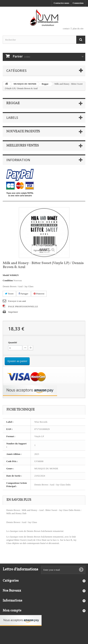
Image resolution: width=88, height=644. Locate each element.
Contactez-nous (61, 3)
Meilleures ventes (23, 146)
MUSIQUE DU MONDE (25, 84)
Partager (24, 294)
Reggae (45, 84)
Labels (12, 118)
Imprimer (13, 312)
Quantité (13, 342)
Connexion (78, 3)
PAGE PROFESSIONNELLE (23, 306)
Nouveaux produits (23, 132)
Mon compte (12, 611)
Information (18, 160)
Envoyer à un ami (17, 301)
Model (6, 275)
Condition (8, 280)
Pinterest (39, 294)
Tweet (9, 294)
